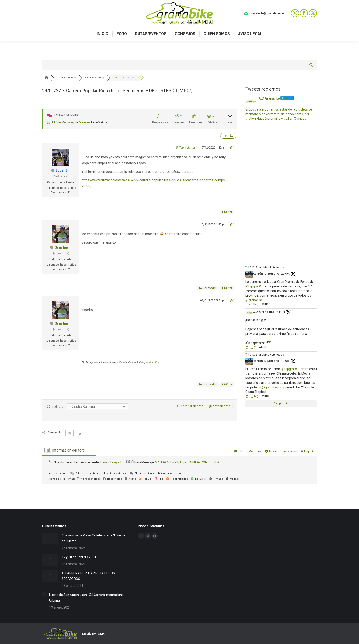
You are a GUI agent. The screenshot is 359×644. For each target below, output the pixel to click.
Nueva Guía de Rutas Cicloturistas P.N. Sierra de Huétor (93, 538)
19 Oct (285, 361)
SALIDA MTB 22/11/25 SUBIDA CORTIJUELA (187, 462)
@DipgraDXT (255, 286)
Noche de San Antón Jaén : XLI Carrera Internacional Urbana (87, 598)
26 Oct (285, 274)
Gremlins (85, 122)
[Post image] (50, 538)
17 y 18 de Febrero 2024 (79, 557)
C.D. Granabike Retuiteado (267, 267)
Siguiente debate (220, 406)
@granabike (254, 300)
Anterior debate (190, 406)
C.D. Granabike (264, 312)
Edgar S (62, 170)
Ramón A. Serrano (266, 274)
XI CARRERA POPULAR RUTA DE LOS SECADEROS (88, 576)
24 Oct (281, 312)
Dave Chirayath (111, 462)
